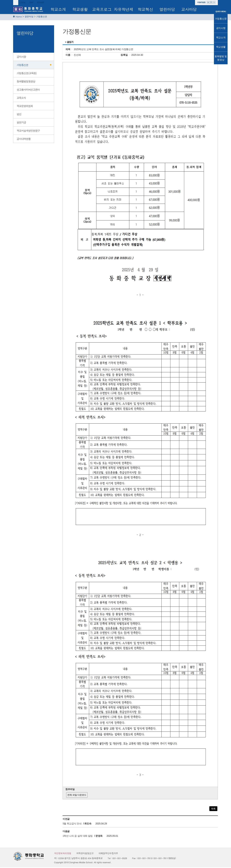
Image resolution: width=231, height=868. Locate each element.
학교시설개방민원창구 (28, 131)
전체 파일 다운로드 (77, 796)
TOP (221, 67)
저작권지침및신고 (85, 854)
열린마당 (167, 9)
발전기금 (21, 123)
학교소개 (58, 9)
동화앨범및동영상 (26, 82)
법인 (19, 115)
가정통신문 (42, 17)
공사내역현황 (24, 139)
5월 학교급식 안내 (72, 824)
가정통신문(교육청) (27, 74)
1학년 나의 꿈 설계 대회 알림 (78, 837)
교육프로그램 (102, 10)
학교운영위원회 (25, 107)
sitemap (40, 2)
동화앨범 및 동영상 (221, 58)
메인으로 (221, 7)
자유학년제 (124, 9)
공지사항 (21, 57)
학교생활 (80, 9)
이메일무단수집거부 (108, 854)
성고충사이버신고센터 (28, 90)
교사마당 (189, 9)
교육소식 (21, 98)
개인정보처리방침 (63, 854)
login (23, 2)
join (31, 2)
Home (19, 17)
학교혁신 (145, 9)
